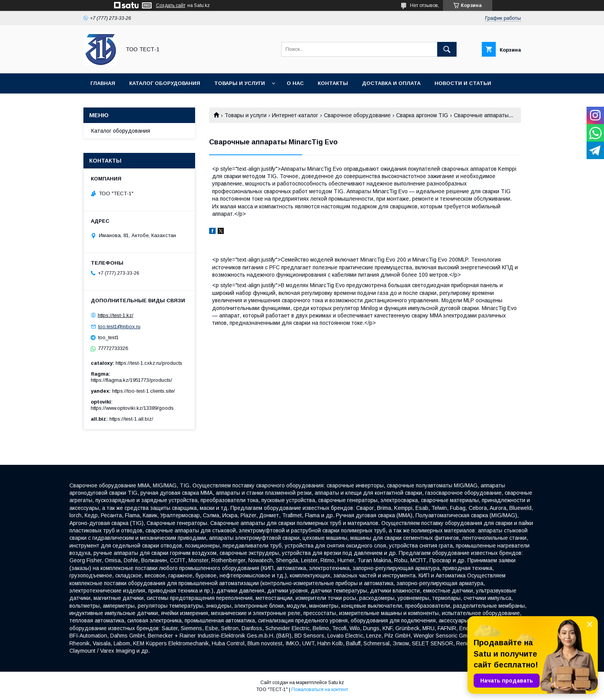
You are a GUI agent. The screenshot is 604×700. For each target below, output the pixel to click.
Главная (103, 83)
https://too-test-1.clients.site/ (144, 391)
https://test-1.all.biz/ (131, 419)
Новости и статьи (463, 83)
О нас (295, 83)
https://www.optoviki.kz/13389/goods (132, 408)
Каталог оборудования (165, 83)
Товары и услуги (240, 83)
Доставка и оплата (391, 83)
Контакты (333, 83)
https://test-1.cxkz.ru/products (149, 363)
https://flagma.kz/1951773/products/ (132, 380)
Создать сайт (171, 5)
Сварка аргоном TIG (422, 115)
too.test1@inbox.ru (119, 327)
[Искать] (447, 49)
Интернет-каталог (295, 115)
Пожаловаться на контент (320, 690)
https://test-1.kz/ (116, 315)
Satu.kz (336, 683)
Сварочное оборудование (357, 115)
